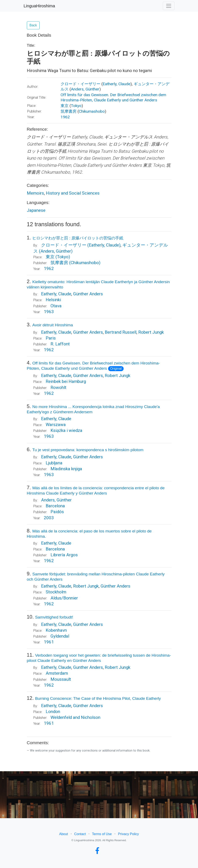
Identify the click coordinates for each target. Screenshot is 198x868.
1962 (65, 117)
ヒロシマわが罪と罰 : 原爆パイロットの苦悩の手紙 (78, 238)
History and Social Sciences (73, 193)
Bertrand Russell (121, 332)
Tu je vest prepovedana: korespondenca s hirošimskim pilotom (88, 450)
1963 (49, 312)
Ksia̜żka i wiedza (66, 430)
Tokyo (76, 106)
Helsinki (53, 300)
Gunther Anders (88, 667)
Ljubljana (54, 463)
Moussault (61, 679)
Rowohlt (58, 387)
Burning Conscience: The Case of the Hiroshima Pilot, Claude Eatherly (98, 698)
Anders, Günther (85, 89)
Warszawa (56, 425)
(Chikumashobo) (85, 263)
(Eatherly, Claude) (104, 245)
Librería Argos (64, 555)
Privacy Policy (128, 834)
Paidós (57, 512)
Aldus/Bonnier (64, 598)
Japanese (36, 210)
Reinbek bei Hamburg (66, 381)
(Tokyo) (63, 257)
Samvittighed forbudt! (54, 617)
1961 (49, 642)
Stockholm (56, 592)
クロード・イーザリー (80, 84)
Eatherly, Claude (116, 84)
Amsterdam (57, 673)
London (53, 712)
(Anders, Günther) (56, 251)
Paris (51, 338)
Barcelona (55, 506)
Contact (80, 834)
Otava (56, 306)
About (63, 834)
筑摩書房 (69, 111)
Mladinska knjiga (66, 469)
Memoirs (35, 193)
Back (33, 25)
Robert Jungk (151, 332)
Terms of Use (102, 834)
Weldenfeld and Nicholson (75, 717)
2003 (49, 518)
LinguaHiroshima (39, 6)
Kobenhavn (56, 630)
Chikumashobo (92, 111)
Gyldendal (60, 636)
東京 (65, 106)
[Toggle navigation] (169, 6)
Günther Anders (88, 294)
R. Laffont (60, 344)
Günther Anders (88, 624)
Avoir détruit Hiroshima (53, 325)
